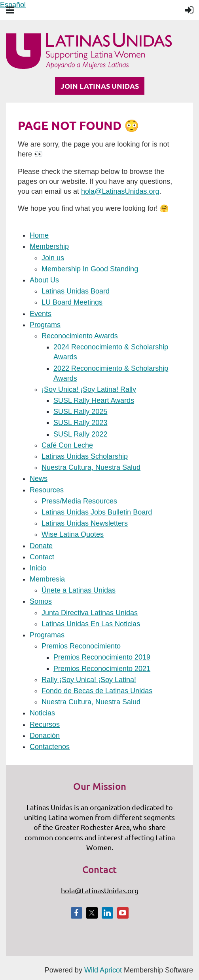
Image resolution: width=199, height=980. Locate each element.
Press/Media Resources (79, 501)
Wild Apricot (103, 970)
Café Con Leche (67, 445)
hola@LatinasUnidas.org (120, 191)
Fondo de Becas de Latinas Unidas (97, 691)
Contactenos (50, 747)
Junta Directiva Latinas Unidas (90, 613)
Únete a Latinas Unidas (79, 590)
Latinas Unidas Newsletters (85, 523)
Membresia (47, 579)
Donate (41, 546)
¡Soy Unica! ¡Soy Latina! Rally (89, 389)
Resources (47, 490)
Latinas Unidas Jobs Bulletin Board (97, 512)
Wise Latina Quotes (73, 534)
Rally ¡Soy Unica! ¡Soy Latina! (89, 680)
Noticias (42, 713)
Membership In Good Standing (90, 269)
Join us (53, 258)
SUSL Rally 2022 (80, 434)
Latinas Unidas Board (76, 291)
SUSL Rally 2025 (80, 412)
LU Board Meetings (72, 302)
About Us (44, 280)
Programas (47, 635)
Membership (49, 246)
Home (39, 235)
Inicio (38, 568)
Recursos (45, 725)
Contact (42, 557)
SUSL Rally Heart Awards (94, 400)
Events (41, 314)
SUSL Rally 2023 (80, 423)
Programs (45, 325)
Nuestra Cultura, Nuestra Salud (91, 467)
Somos (41, 601)
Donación (45, 736)
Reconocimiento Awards (80, 336)
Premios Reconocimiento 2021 (102, 669)
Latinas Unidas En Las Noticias (91, 624)
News (39, 479)
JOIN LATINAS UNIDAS (100, 86)
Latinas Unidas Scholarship (85, 456)
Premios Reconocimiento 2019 (102, 657)
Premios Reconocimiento (81, 646)
